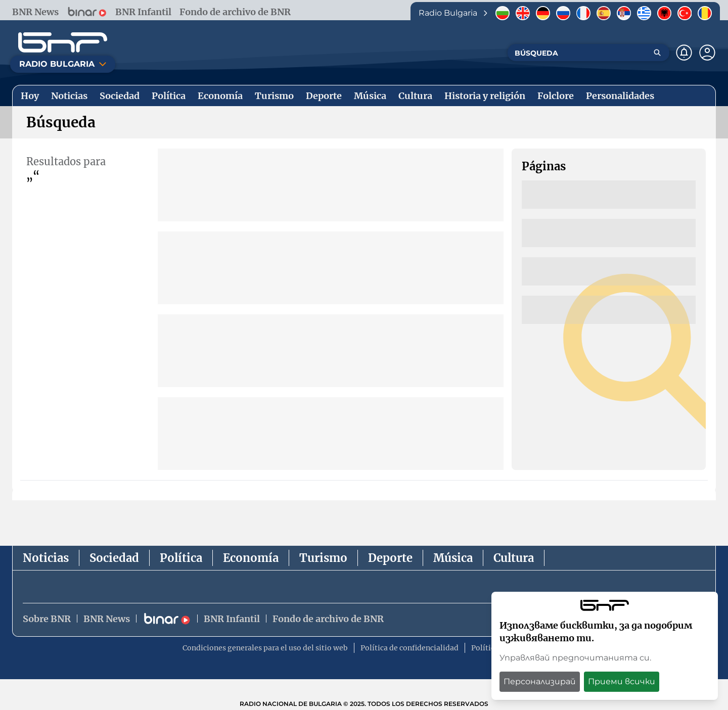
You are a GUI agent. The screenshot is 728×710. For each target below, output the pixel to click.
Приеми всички (622, 681)
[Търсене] (657, 53)
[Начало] (63, 42)
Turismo (323, 558)
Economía (251, 558)
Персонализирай (540, 681)
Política (181, 558)
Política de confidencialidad (409, 648)
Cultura (514, 558)
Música (453, 558)
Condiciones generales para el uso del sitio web (265, 648)
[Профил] (707, 53)
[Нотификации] (684, 53)
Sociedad (114, 558)
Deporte (390, 558)
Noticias (46, 558)
